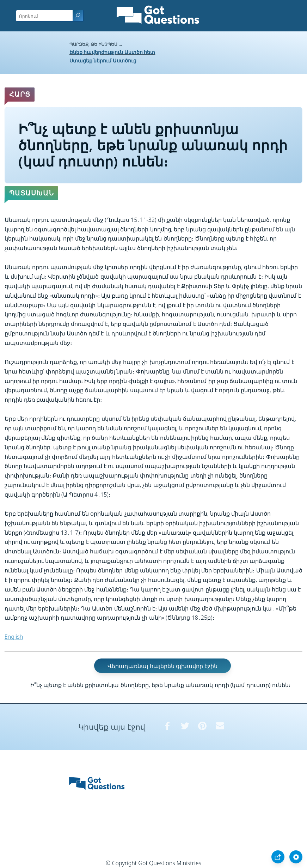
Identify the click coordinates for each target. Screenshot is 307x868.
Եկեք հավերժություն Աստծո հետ (112, 52)
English (14, 637)
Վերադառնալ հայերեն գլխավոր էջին (162, 666)
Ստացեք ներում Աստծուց (103, 60)
